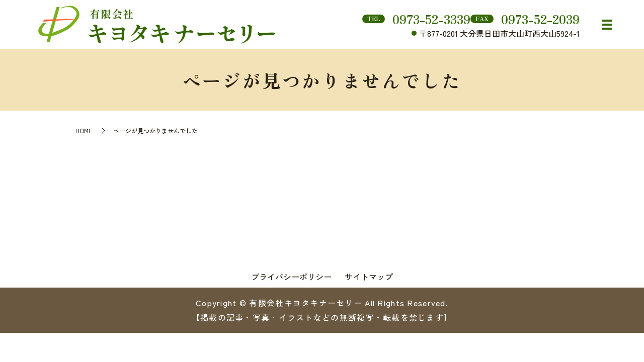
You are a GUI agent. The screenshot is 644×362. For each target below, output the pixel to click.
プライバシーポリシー (291, 277)
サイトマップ (369, 277)
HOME (84, 130)
